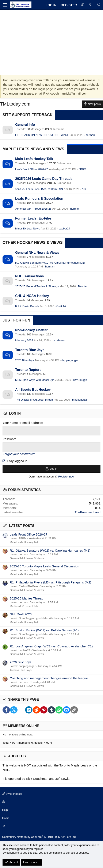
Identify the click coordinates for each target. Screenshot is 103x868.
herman (90, 135)
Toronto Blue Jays (30, 350)
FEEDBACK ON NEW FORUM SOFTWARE (42, 135)
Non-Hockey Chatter (31, 330)
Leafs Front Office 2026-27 (31, 169)
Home (6, 818)
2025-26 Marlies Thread (26, 598)
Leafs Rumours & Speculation (39, 199)
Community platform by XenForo (39, 837)
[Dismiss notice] (98, 80)
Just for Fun (16, 320)
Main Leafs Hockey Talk (34, 159)
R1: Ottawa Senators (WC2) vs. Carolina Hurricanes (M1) (50, 263)
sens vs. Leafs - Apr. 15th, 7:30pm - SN (39, 189)
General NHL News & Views (37, 253)
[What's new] (90, 5)
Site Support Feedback (28, 115)
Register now (66, 477)
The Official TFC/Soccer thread (34, 400)
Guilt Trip (62, 306)
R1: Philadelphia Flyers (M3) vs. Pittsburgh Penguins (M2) (50, 582)
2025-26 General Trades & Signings (37, 286)
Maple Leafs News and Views (33, 149)
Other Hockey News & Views (33, 243)
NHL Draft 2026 (21, 614)
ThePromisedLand (87, 512)
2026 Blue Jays (25, 360)
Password (9, 439)
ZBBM (82, 169)
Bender (83, 286)
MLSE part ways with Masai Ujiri (35, 380)
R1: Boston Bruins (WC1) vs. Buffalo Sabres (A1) (44, 630)
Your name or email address (22, 423)
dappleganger (70, 360)
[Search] (99, 5)
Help (5, 810)
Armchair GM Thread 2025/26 (33, 209)
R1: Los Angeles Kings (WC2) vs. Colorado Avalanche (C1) (51, 646)
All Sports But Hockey (33, 390)
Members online (24, 726)
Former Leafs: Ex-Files (33, 218)
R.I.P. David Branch (27, 306)
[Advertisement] (51, 41)
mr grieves (58, 340)
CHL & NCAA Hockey (32, 296)
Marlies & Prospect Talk (24, 606)
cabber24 (64, 229)
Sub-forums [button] (57, 129)
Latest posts (22, 526)
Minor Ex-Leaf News (28, 229)
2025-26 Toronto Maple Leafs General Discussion (44, 566)
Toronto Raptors (28, 370)
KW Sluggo (80, 380)
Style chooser (12, 794)
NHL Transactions (30, 276)
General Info (25, 125)
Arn (84, 189)
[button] (83, 5)
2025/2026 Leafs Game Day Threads (44, 179)
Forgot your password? (19, 454)
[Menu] (5, 5)
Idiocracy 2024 (24, 340)
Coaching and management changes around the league (49, 678)
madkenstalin (80, 400)
